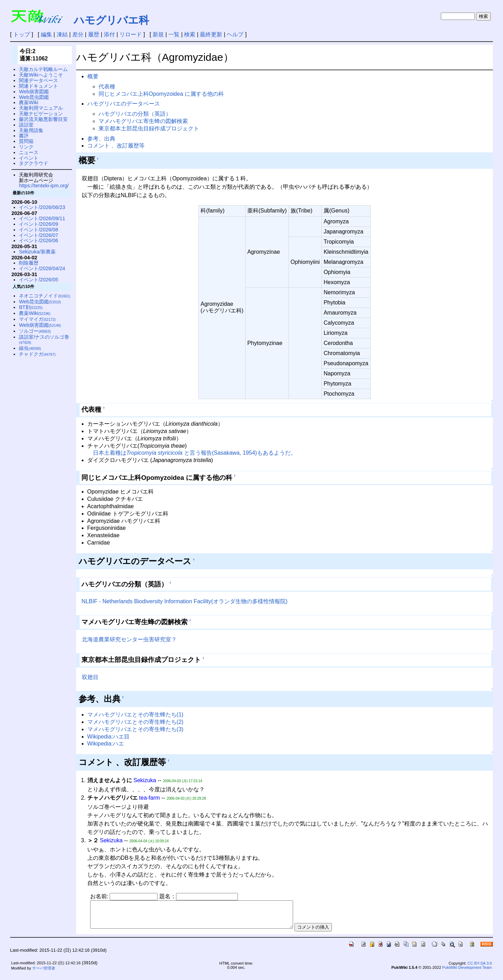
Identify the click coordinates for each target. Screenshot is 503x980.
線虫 (30, 348)
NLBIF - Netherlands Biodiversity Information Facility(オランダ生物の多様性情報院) (185, 601)
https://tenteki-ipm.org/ (44, 186)
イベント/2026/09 (38, 224)
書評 (24, 136)
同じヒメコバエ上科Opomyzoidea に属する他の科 (161, 94)
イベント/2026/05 (38, 280)
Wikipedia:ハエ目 (109, 737)
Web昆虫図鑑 (34, 97)
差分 (78, 34)
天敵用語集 (31, 130)
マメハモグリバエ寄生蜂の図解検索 (143, 121)
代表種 (107, 87)
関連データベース (38, 80)
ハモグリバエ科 (111, 20)
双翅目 (90, 677)
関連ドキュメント (38, 86)
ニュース (29, 152)
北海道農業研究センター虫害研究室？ (129, 639)
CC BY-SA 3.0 (480, 968)
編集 (46, 34)
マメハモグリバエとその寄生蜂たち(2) (136, 722)
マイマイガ (37, 319)
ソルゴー (35, 331)
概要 (93, 76)
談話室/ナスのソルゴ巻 (44, 340)
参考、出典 (101, 139)
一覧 (174, 34)
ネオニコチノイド (45, 296)
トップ (22, 34)
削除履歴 (29, 263)
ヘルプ (235, 34)
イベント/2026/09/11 (42, 218)
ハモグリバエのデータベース (124, 104)
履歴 (94, 34)
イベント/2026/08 (38, 230)
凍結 (62, 34)
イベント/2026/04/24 (42, 268)
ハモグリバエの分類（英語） (135, 114)
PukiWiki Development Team (467, 973)
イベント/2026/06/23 (42, 207)
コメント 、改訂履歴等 (116, 146)
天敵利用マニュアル (41, 108)
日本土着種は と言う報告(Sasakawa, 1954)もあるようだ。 (195, 453)
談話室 (26, 125)
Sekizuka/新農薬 (37, 252)
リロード (131, 34)
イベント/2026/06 (38, 240)
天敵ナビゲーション (41, 114)
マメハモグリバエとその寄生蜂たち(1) (136, 715)
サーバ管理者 (44, 973)
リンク (26, 147)
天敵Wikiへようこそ (41, 75)
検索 (190, 34)
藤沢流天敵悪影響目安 (43, 119)
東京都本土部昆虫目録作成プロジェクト (149, 128)
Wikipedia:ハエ (106, 744)
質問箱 (26, 141)
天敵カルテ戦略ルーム (43, 69)
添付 (109, 34)
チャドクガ (37, 354)
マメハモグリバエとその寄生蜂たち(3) (136, 729)
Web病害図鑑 (34, 92)
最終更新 (211, 34)
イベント (29, 158)
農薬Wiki (28, 102)
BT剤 (31, 307)
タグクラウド (34, 163)
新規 (158, 34)
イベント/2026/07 (38, 235)
